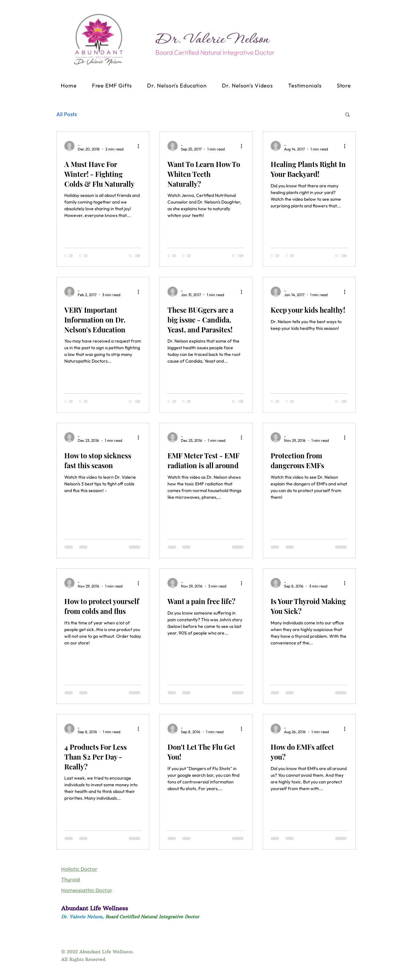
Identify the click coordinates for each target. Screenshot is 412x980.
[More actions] (140, 146)
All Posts (67, 114)
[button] (348, 115)
